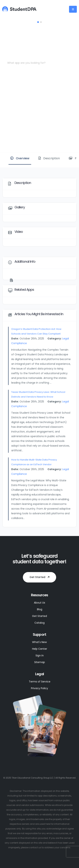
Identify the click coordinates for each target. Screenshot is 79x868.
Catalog (39, 623)
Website (64, 140)
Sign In (40, 655)
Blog (40, 609)
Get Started (40, 577)
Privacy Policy (39, 688)
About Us (39, 603)
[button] (38, 22)
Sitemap (40, 662)
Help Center (40, 649)
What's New (39, 642)
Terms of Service (40, 682)
